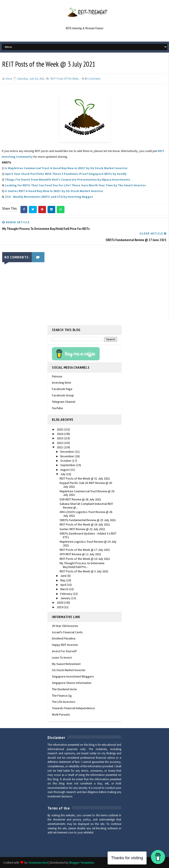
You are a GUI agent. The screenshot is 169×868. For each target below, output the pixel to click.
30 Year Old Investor (65, 626)
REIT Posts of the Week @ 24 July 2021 (85, 524)
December (68, 452)
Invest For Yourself (64, 651)
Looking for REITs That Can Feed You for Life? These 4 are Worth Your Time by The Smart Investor (75, 185)
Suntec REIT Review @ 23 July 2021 (82, 529)
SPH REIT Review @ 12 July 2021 (80, 554)
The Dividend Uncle (64, 689)
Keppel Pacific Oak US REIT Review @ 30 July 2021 (86, 485)
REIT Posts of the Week (64, 79)
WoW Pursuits (61, 714)
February (67, 594)
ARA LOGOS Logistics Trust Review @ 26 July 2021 (86, 514)
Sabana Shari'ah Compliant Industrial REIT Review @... (86, 506)
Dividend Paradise (64, 638)
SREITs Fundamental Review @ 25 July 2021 (88, 520)
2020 (60, 602)
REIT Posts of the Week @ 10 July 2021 (85, 559)
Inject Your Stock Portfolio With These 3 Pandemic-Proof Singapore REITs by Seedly (66, 174)
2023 (60, 438)
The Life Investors (64, 702)
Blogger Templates (82, 863)
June (64, 576)
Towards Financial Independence (73, 708)
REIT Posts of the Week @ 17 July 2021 (85, 550)
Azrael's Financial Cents (67, 632)
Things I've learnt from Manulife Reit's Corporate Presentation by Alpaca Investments (68, 179)
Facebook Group (63, 395)
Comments (93, 79)
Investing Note (62, 383)
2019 (60, 607)
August (65, 470)
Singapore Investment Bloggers (73, 676)
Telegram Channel (64, 402)
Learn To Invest (62, 657)
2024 (60, 434)
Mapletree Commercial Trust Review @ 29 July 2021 (87, 493)
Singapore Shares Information (72, 683)
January (66, 598)
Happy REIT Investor (65, 645)
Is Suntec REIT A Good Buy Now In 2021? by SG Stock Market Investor (54, 191)
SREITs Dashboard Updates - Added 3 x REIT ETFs (88, 535)
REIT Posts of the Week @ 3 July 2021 (84, 571)
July (63, 474)
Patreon (57, 376)
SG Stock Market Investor (69, 670)
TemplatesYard (38, 863)
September (68, 465)
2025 (60, 429)
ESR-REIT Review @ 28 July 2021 (80, 499)
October (66, 461)
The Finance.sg (62, 696)
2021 (60, 447)
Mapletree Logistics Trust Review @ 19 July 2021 (88, 543)
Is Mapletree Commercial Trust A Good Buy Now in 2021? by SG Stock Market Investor (66, 168)
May (63, 580)
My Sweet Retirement (66, 664)
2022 (60, 443)
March (65, 589)
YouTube (57, 408)
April (64, 585)
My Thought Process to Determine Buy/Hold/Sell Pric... (82, 565)
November (68, 456)
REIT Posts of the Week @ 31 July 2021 (85, 478)
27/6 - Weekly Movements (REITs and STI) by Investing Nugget (49, 197)
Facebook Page (62, 389)
